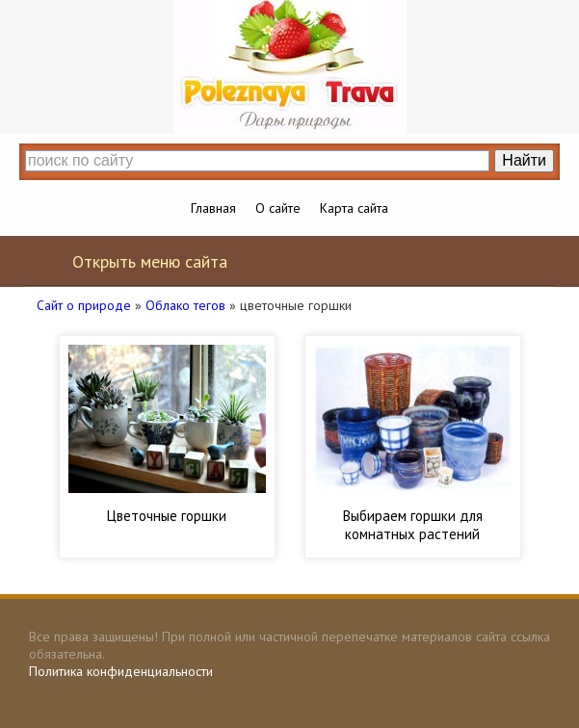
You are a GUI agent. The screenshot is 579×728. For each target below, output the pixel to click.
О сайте (278, 208)
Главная (213, 208)
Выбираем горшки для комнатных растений (413, 525)
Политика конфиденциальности (121, 671)
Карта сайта (354, 208)
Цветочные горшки (167, 516)
